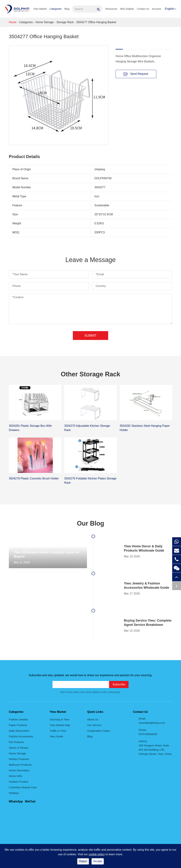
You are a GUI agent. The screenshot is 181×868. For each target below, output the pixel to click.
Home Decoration (19, 770)
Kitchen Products (19, 759)
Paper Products (18, 725)
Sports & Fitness (19, 748)
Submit (90, 336)
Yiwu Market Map (60, 725)
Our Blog (90, 523)
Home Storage (45, 22)
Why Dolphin (127, 9)
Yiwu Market (40, 9)
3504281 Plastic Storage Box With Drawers (30, 428)
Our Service (94, 725)
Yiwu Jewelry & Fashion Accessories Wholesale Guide (147, 586)
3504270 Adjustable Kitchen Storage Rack (87, 428)
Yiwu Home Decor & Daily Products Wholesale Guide (144, 548)
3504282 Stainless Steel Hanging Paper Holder (145, 428)
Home (13, 22)
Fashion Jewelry (18, 719)
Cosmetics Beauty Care (23, 787)
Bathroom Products (20, 765)
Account (157, 9)
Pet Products (16, 742)
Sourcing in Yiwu (59, 719)
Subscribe (119, 684)
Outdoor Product (19, 782)
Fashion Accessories (21, 736)
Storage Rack (65, 22)
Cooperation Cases (99, 731)
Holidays (14, 793)
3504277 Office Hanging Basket (96, 22)
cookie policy (97, 854)
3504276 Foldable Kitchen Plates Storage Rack (90, 481)
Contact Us (143, 9)
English (170, 9)
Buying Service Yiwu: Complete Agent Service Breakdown (148, 623)
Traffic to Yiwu (58, 731)
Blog (67, 9)
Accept (98, 861)
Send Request (136, 74)
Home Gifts (15, 776)
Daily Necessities (19, 731)
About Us (93, 719)
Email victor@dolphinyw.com (152, 721)
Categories (56, 9)
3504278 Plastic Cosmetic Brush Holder (34, 478)
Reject (83, 861)
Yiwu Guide (56, 736)
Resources (111, 9)
